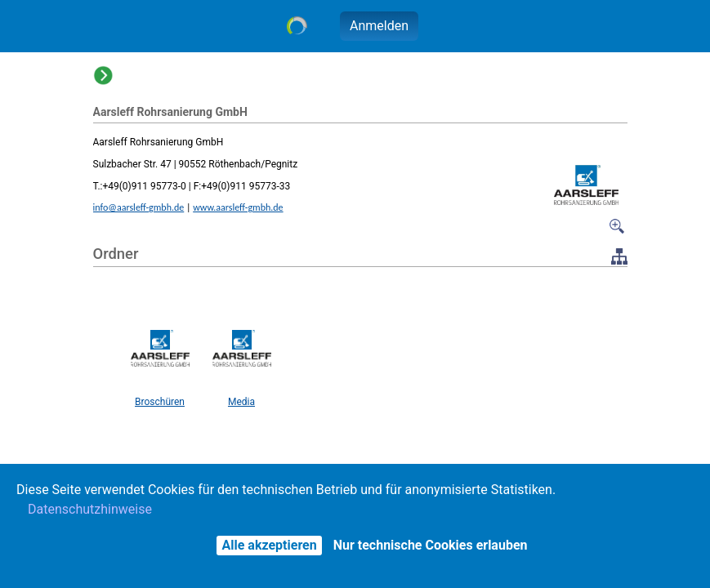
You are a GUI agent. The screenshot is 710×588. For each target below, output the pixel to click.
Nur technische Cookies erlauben (431, 545)
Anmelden (379, 26)
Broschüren (160, 402)
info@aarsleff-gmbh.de (139, 207)
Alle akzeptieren (269, 545)
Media (241, 402)
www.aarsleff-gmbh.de (238, 207)
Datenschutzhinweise (90, 509)
